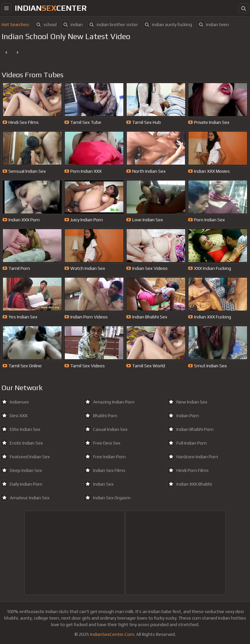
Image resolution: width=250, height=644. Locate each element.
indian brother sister (113, 24)
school (46, 24)
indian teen (213, 24)
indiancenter (51, 8)
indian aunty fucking (167, 24)
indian (72, 24)
